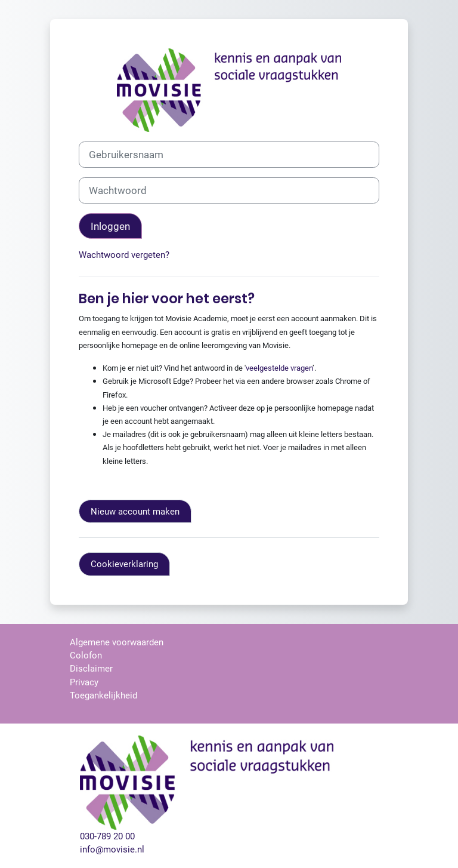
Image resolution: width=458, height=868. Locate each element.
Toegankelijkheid (103, 695)
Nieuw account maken (135, 512)
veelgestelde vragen (279, 368)
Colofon (86, 655)
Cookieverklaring (124, 564)
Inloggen (110, 226)
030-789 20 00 (107, 836)
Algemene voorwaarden (117, 642)
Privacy (84, 682)
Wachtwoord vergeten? (124, 255)
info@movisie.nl (112, 849)
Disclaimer (91, 669)
